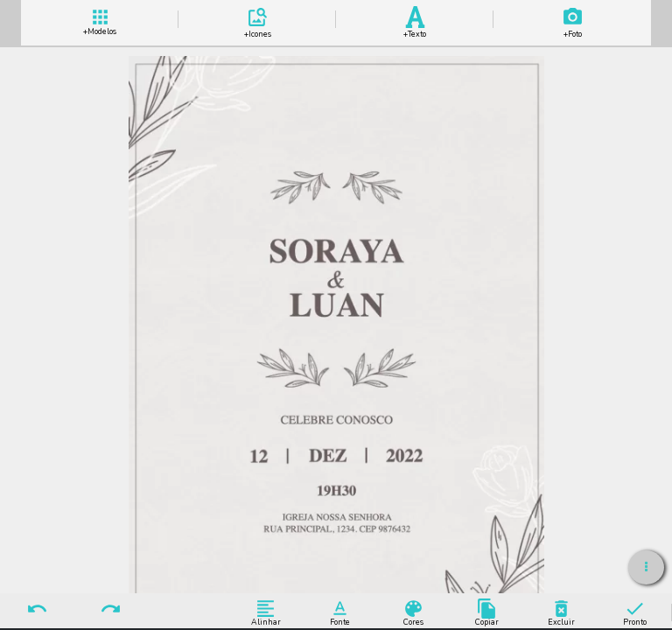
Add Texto (415, 20)
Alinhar (266, 612)
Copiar (487, 612)
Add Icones (257, 20)
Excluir (561, 612)
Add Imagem (572, 20)
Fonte (340, 612)
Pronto (635, 612)
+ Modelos (100, 20)
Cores (413, 612)
